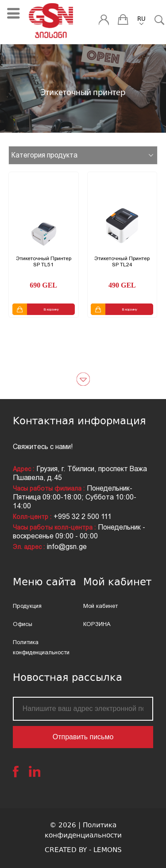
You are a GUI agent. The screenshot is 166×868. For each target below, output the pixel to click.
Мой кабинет (100, 606)
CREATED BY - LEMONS (83, 851)
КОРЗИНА (97, 624)
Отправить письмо (83, 737)
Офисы (23, 624)
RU (141, 19)
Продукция (27, 606)
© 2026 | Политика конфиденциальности (83, 831)
